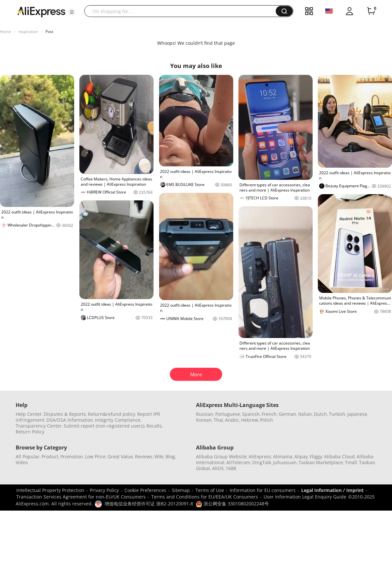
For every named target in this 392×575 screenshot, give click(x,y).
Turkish (337, 414)
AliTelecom (238, 462)
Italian (305, 414)
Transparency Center (39, 426)
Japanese (357, 414)
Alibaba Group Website (221, 457)
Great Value (120, 457)
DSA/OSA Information (70, 420)
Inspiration (28, 32)
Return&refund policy (112, 414)
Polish (267, 420)
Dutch (320, 414)
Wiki (159, 457)
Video (22, 462)
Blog (170, 457)
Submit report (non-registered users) (104, 426)
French (269, 414)
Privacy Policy (104, 490)
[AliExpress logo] (41, 11)
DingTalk (262, 462)
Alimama (283, 457)
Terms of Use (210, 490)
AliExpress (260, 457)
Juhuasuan (285, 462)
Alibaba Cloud (339, 457)
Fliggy (316, 457)
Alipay (301, 457)
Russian (205, 414)
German (287, 414)
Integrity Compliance (118, 420)
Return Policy (30, 432)
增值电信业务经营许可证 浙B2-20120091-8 (149, 504)
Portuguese (228, 414)
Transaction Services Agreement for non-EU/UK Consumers (81, 497)
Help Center (29, 414)
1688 (231, 468)
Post (49, 32)
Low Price (95, 457)
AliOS (218, 468)
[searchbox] (182, 11)
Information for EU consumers (263, 490)
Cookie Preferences (145, 490)
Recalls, (155, 426)
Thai (218, 420)
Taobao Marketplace (321, 462)
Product (50, 457)
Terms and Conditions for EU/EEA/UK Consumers (205, 497)
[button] (72, 12)
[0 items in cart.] (371, 11)
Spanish (251, 414)
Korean (204, 420)
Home (6, 32)
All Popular (28, 457)
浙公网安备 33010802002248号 (232, 504)
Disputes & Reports (65, 414)
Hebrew (250, 420)
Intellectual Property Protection (50, 490)
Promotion (72, 457)
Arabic (232, 420)
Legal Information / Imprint (332, 490)
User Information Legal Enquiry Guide (305, 497)
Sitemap (181, 490)
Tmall (351, 462)
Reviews (144, 457)
